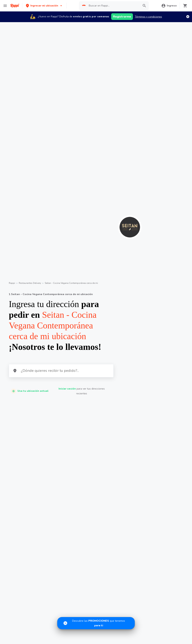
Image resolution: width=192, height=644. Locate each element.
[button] (44, 6)
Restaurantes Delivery (30, 283)
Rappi (12, 283)
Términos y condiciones (148, 17)
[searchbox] (113, 6)
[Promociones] (96, 623)
